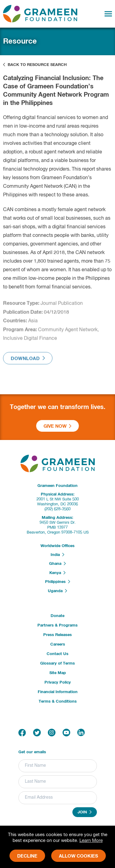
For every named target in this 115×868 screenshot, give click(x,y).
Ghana (57, 564)
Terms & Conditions (58, 702)
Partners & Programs (57, 625)
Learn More (91, 841)
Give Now (57, 426)
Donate (57, 616)
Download (28, 360)
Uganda (57, 591)
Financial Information (58, 692)
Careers (58, 644)
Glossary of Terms (57, 664)
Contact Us (57, 654)
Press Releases (57, 635)
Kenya (57, 573)
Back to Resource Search (35, 65)
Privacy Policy (58, 683)
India (57, 555)
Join (85, 812)
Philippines (58, 582)
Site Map (58, 673)
